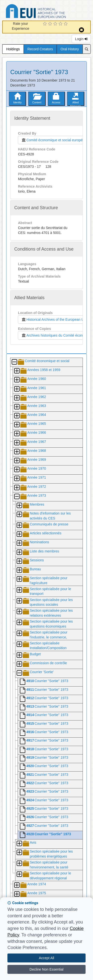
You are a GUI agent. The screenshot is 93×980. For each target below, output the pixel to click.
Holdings (13, 49)
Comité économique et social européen (53, 140)
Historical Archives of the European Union (55, 319)
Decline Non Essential (46, 969)
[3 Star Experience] (56, 24)
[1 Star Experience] (46, 24)
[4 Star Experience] (61, 24)
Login (81, 39)
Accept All (46, 958)
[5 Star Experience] (66, 24)
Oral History (70, 49)
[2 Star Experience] (51, 24)
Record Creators (40, 49)
